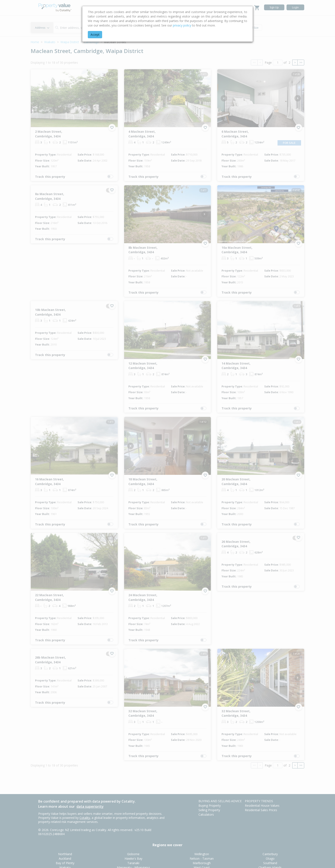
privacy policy (182, 25)
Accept (95, 35)
